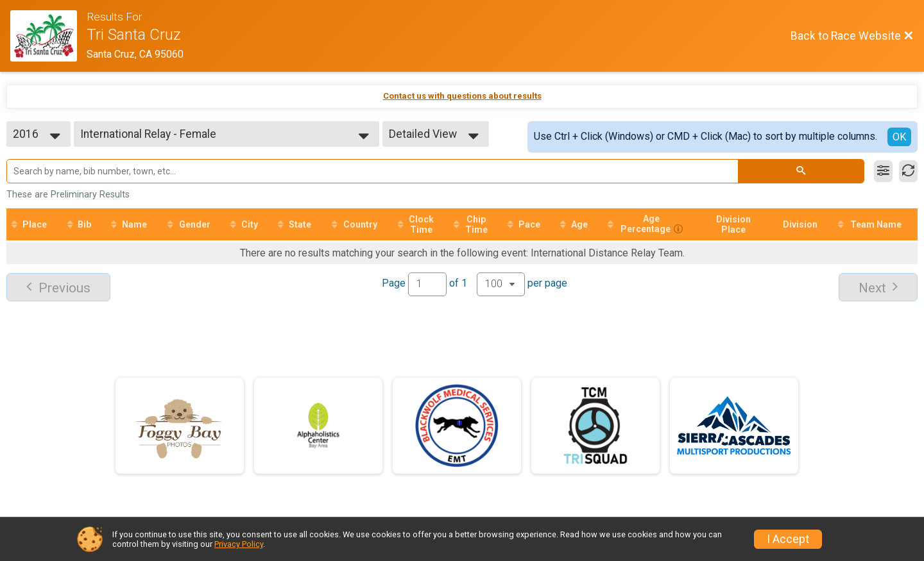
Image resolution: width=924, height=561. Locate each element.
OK (899, 137)
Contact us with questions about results (462, 96)
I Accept (788, 539)
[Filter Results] (883, 171)
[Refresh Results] (908, 171)
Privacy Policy (239, 544)
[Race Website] (48, 36)
